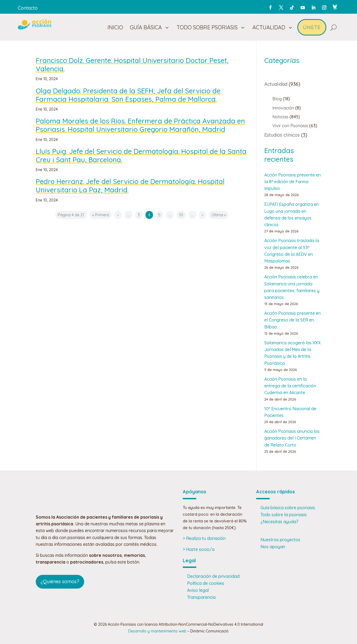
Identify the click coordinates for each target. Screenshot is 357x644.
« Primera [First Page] (101, 215)
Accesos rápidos (276, 492)
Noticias (280, 117)
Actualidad (276, 84)
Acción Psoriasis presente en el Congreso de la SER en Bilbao (292, 320)
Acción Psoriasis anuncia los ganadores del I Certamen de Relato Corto (292, 438)
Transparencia (201, 597)
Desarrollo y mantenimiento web (157, 631)
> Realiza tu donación (204, 538)
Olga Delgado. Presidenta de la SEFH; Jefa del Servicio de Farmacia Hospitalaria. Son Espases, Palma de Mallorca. (128, 95)
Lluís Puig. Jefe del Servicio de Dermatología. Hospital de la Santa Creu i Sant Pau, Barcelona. (141, 155)
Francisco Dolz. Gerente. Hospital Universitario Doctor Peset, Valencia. (132, 65)
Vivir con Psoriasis (290, 126)
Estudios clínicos (282, 135)
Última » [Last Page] (219, 215)
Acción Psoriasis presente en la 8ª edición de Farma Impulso (292, 182)
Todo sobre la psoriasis (284, 515)
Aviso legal (198, 590)
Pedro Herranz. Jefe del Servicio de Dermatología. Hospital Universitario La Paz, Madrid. (130, 186)
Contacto (28, 8)
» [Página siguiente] (202, 215)
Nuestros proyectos (280, 540)
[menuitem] (115, 27)
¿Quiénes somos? (60, 581)
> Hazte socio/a (199, 549)
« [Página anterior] (118, 215)
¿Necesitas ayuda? (279, 522)
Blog (277, 99)
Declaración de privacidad (213, 576)
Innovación (283, 108)
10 (181, 215)
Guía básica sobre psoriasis (288, 508)
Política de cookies (206, 583)
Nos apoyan (273, 547)
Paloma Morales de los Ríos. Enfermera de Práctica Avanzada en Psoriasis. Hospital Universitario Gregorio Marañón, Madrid (140, 125)
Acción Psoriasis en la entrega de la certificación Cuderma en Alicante (290, 386)
